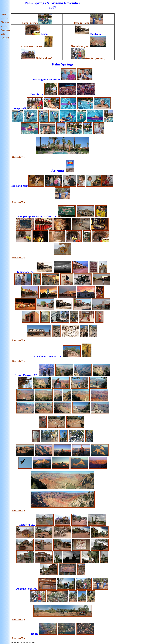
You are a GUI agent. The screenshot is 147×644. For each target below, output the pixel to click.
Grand (18, 375)
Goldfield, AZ (44, 58)
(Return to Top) (18, 157)
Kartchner (40, 356)
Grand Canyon (80, 46)
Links (3, 34)
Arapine (21, 589)
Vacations (5, 26)
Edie (14, 186)
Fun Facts (5, 38)
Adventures (6, 30)
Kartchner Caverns (33, 47)
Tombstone (23, 272)
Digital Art (5, 22)
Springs (40, 3)
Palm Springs (30, 23)
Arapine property (95, 58)
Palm (56, 64)
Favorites (5, 18)
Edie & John (81, 23)
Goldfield (24, 525)
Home (3, 14)
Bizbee (48, 216)
